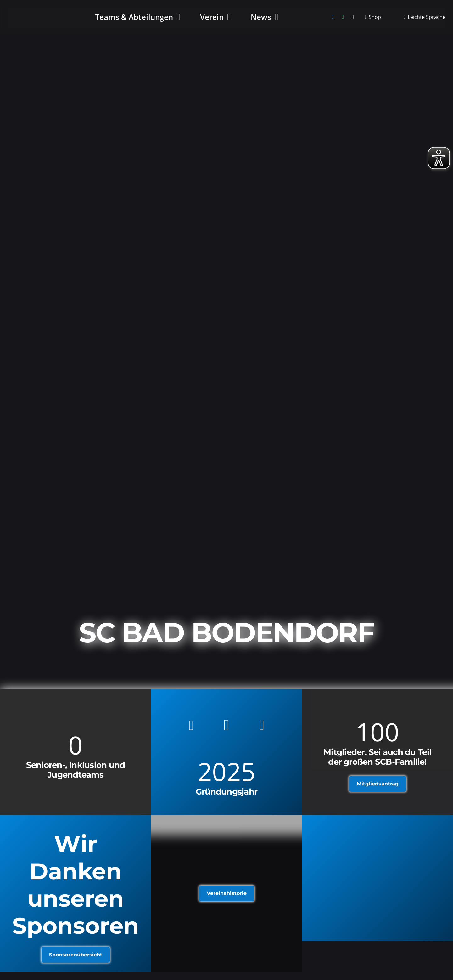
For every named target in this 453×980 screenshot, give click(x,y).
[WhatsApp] (343, 19)
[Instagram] (353, 19)
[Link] (377, 878)
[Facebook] (333, 19)
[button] (176, 19)
